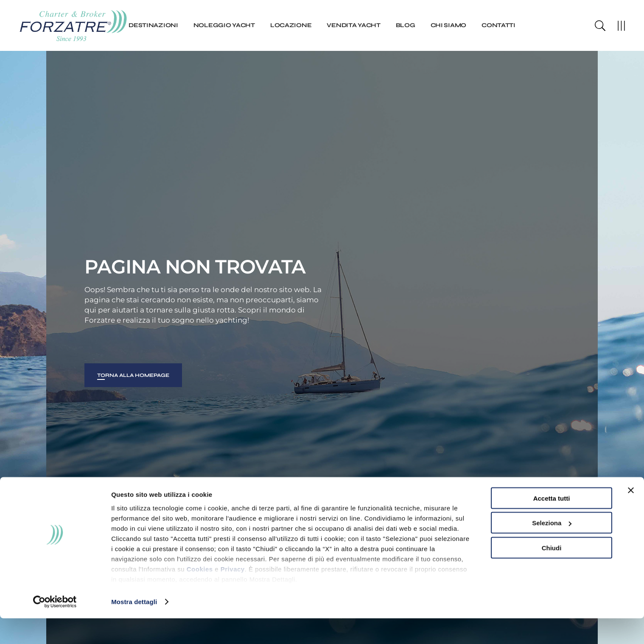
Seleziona (552, 549)
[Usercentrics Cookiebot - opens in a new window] (55, 627)
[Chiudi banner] (631, 516)
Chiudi (552, 573)
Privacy (233, 595)
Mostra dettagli (134, 627)
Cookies (200, 595)
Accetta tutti (552, 524)
